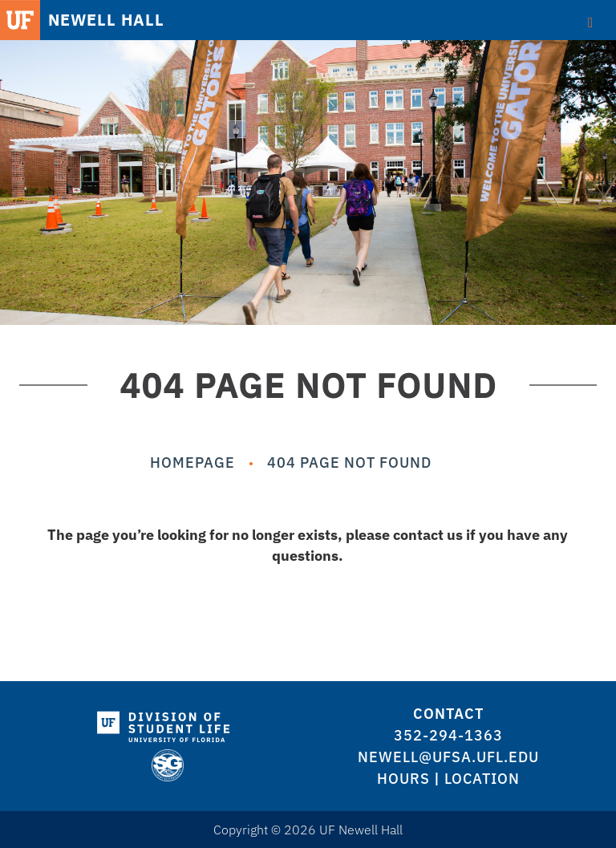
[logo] (167, 723)
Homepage (192, 463)
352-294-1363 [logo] (448, 735)
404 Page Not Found (349, 463)
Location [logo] (482, 779)
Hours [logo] (403, 779)
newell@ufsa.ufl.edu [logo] (448, 757)
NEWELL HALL (106, 20)
